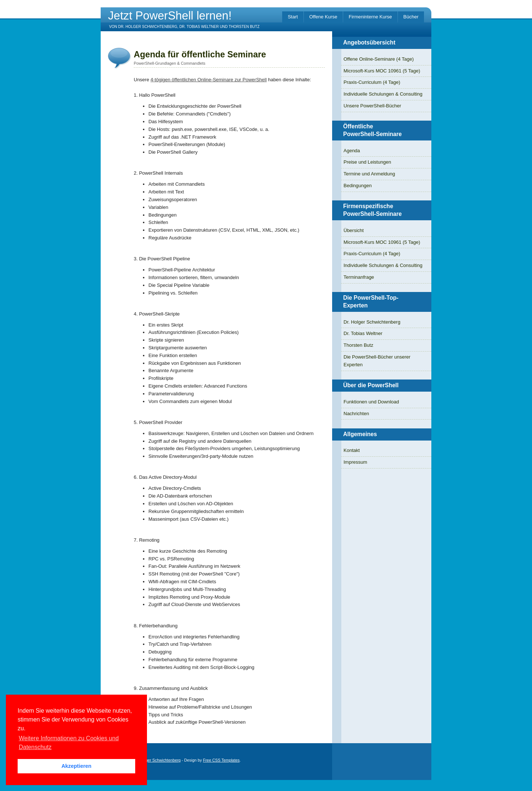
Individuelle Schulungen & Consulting (383, 94)
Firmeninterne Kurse (370, 17)
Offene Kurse (323, 17)
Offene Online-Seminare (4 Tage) (379, 59)
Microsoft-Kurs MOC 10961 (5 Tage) (382, 71)
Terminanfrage (359, 277)
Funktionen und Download (371, 402)
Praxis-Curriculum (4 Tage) (372, 82)
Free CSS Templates (221, 760)
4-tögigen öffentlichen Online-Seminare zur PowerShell (209, 80)
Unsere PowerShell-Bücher (372, 106)
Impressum (355, 462)
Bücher (411, 17)
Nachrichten (356, 414)
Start (293, 17)
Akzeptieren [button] (76, 766)
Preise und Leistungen (367, 162)
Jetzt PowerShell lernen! (170, 16)
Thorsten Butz (358, 345)
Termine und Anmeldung (369, 174)
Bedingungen (358, 186)
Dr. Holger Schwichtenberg (372, 322)
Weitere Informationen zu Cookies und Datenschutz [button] (69, 743)
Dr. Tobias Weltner (363, 333)
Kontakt (352, 450)
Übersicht (354, 230)
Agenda (352, 151)
